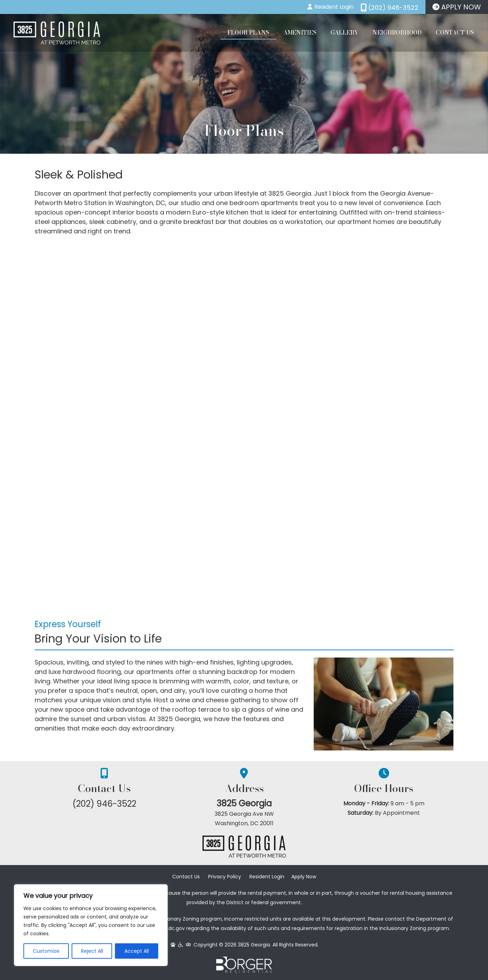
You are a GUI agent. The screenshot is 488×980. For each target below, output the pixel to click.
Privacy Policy (225, 877)
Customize (46, 951)
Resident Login (267, 877)
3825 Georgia (244, 803)
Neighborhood (397, 32)
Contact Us (455, 32)
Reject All (92, 951)
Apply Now (304, 877)
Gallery (344, 32)
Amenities (300, 32)
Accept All (137, 951)
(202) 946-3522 (104, 804)
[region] (91, 925)
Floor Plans (248, 32)
